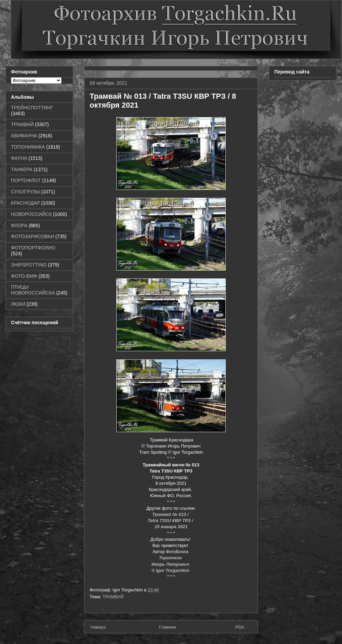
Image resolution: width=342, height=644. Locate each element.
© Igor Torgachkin (171, 570)
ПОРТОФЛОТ (26, 180)
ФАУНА (19, 158)
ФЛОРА (19, 225)
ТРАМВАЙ (113, 597)
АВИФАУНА (24, 136)
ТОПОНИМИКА (28, 147)
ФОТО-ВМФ (24, 276)
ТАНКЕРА (22, 169)
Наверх (98, 627)
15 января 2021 (171, 527)
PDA (240, 627)
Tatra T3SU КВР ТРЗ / (171, 520)
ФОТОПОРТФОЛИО (33, 248)
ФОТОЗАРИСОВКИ (32, 236)
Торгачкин (171, 558)
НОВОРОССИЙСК (31, 214)
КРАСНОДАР (25, 203)
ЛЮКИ (18, 304)
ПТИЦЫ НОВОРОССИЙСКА (33, 290)
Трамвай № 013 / (171, 514)
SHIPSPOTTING (29, 265)
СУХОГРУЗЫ (25, 192)
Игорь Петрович (171, 564)
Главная (167, 627)
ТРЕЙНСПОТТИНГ (32, 108)
